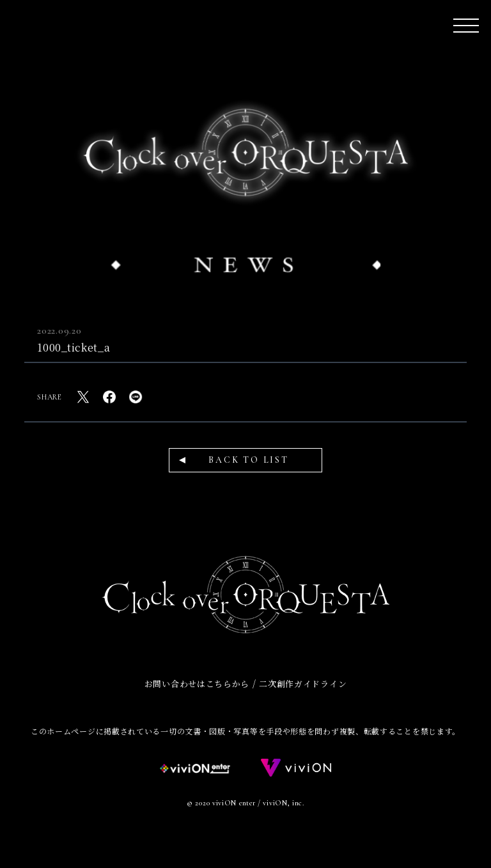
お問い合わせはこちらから (197, 684)
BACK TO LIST (249, 460)
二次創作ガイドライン (303, 684)
